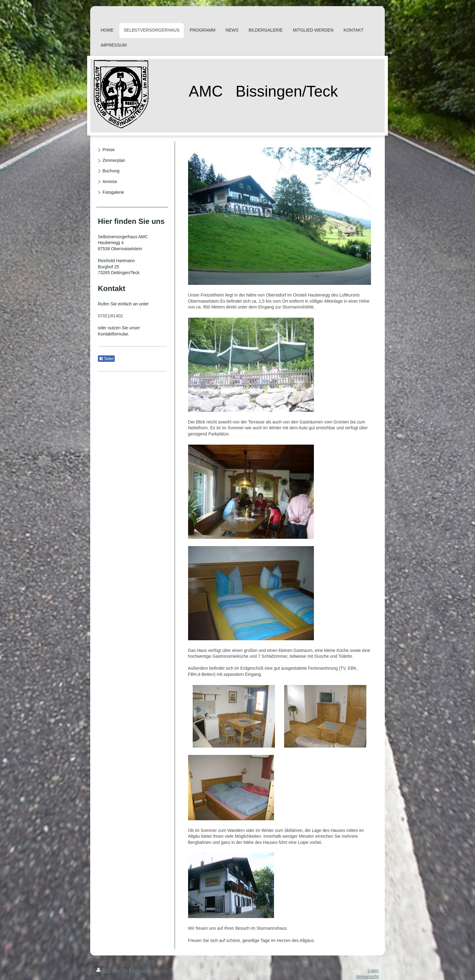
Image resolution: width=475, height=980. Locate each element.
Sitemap (139, 970)
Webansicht (367, 977)
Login (373, 970)
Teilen (106, 359)
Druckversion (113, 970)
